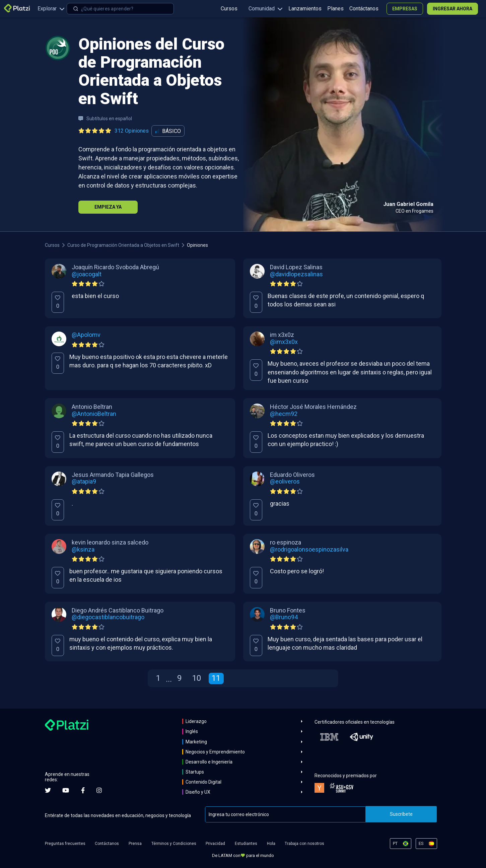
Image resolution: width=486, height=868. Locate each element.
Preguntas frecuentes (65, 844)
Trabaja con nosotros (304, 844)
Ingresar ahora (453, 9)
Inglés (192, 731)
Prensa (135, 844)
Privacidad (215, 844)
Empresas (405, 9)
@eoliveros (285, 482)
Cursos (229, 9)
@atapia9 (84, 482)
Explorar (51, 9)
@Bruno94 (284, 617)
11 (216, 678)
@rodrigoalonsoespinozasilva (309, 550)
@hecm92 (284, 414)
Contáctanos (364, 9)
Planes (335, 9)
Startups (195, 772)
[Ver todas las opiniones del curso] (115, 131)
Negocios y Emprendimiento (215, 752)
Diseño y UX (198, 792)
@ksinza (83, 550)
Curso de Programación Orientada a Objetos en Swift (123, 245)
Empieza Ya (108, 207)
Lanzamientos (305, 9)
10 (197, 678)
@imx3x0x (284, 342)
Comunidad (266, 9)
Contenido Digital (203, 782)
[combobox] (120, 9)
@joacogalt (87, 274)
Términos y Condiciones (174, 844)
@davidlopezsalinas (296, 274)
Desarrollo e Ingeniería (209, 762)
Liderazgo (196, 721)
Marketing (196, 742)
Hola (271, 844)
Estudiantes (246, 844)
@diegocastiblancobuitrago (108, 617)
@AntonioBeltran (94, 414)
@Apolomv (86, 335)
